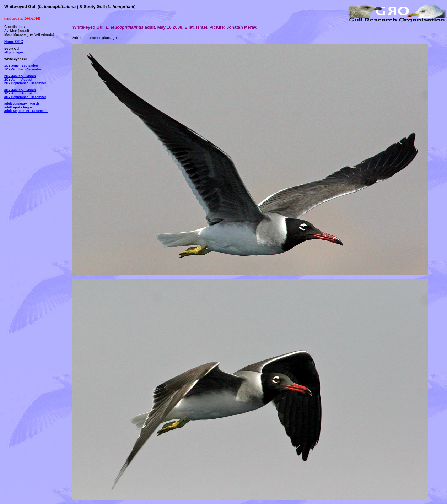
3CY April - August (18, 93)
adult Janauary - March (22, 104)
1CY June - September (21, 66)
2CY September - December (25, 83)
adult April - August (19, 107)
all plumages (14, 52)
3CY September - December (25, 97)
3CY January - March (20, 90)
